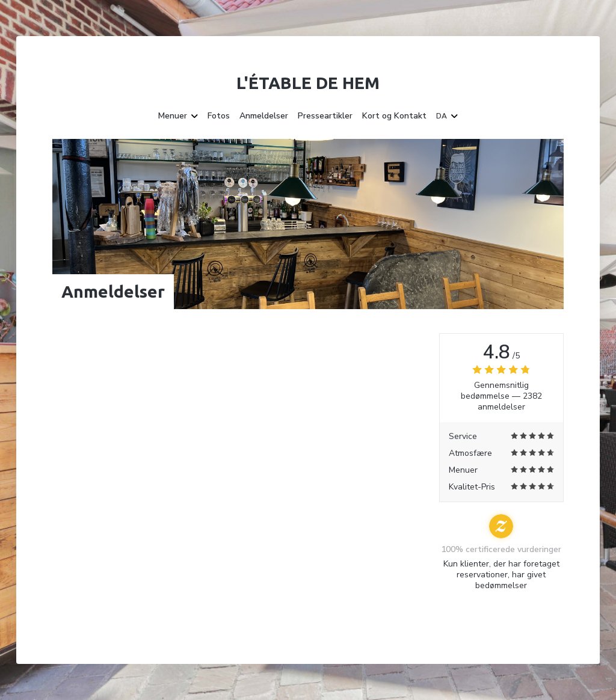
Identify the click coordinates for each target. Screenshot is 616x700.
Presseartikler (325, 116)
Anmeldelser (264, 116)
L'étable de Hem (308, 83)
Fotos (219, 116)
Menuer (178, 116)
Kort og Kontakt (394, 116)
